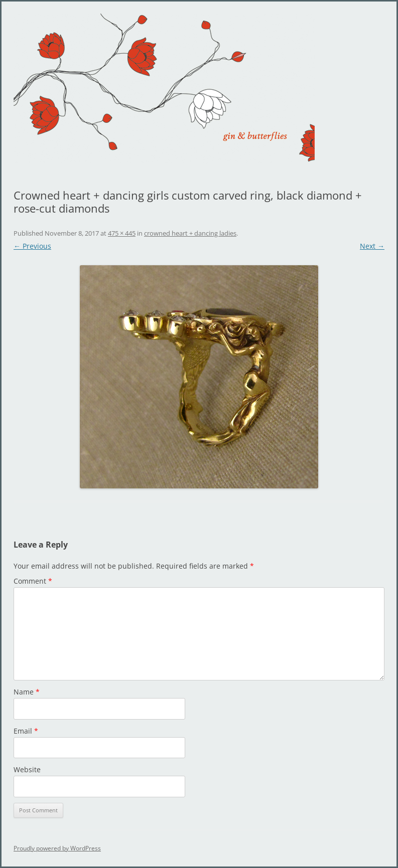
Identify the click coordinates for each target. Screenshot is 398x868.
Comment (33, 581)
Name (27, 692)
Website (27, 769)
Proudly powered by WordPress (57, 848)
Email (26, 731)
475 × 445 (122, 233)
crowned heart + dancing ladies (190, 233)
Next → (372, 246)
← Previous (32, 246)
